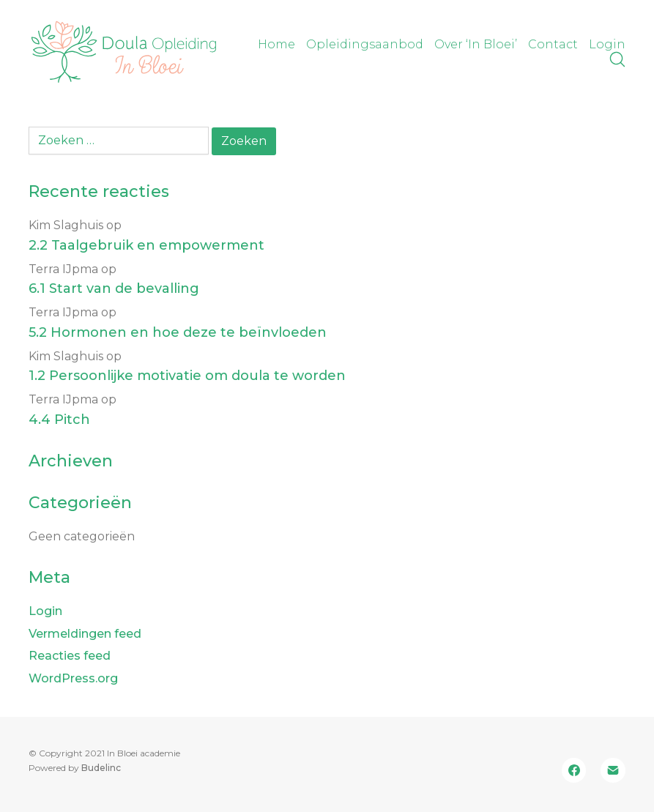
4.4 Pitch (59, 420)
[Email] (613, 770)
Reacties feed (70, 656)
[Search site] (617, 59)
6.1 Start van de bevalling (114, 288)
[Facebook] (574, 770)
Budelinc (101, 768)
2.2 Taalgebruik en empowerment (146, 245)
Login (45, 611)
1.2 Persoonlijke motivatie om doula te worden (187, 376)
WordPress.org (73, 678)
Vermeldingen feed (85, 634)
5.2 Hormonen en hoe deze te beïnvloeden (178, 332)
